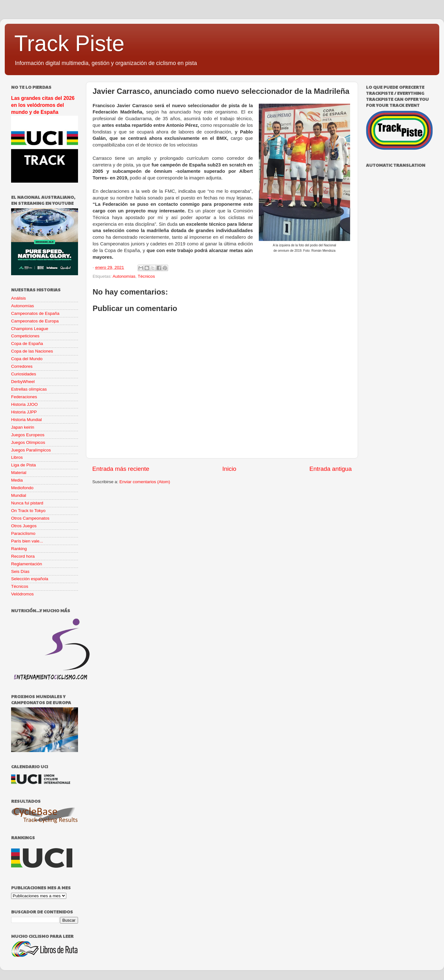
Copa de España (27, 344)
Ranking (19, 549)
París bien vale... (27, 541)
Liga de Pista (23, 465)
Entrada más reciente (121, 469)
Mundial (19, 495)
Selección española (30, 579)
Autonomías (124, 276)
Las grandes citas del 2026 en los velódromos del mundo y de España (43, 105)
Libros (17, 457)
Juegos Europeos (28, 435)
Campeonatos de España (35, 313)
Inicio (229, 469)
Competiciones (25, 336)
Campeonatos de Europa (35, 321)
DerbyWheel (23, 382)
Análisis (19, 298)
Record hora (23, 556)
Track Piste (69, 43)
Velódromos (22, 594)
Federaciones (24, 397)
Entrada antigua (331, 469)
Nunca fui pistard (27, 503)
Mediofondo (22, 488)
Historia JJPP (24, 412)
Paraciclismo (23, 533)
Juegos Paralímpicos (31, 450)
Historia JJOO (24, 404)
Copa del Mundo (27, 359)
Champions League (30, 329)
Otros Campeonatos (30, 518)
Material (19, 473)
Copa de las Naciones (32, 351)
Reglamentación (27, 564)
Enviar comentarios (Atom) (145, 482)
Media (17, 480)
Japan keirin (23, 427)
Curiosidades (24, 374)
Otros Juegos (24, 526)
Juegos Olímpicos (28, 442)
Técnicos (146, 276)
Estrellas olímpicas (29, 389)
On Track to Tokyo (28, 511)
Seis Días (20, 571)
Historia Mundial (26, 420)
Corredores (22, 366)
